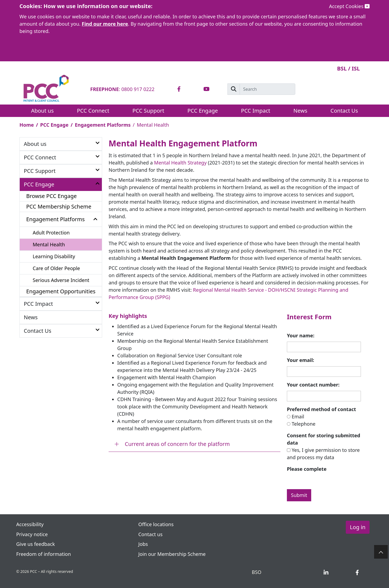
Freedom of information (43, 554)
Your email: (301, 360)
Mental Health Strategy (180, 163)
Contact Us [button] (344, 111)
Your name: (301, 335)
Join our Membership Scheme (172, 554)
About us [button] (42, 111)
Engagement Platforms (103, 125)
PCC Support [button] (148, 111)
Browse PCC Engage (51, 196)
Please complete (307, 469)
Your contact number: (313, 385)
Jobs (143, 544)
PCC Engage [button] (203, 111)
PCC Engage (54, 125)
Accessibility (30, 524)
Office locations (156, 524)
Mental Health (49, 244)
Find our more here (105, 24)
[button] (98, 143)
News (300, 111)
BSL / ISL (348, 68)
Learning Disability (54, 256)
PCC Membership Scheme (59, 206)
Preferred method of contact (321, 409)
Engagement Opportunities (61, 291)
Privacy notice (33, 534)
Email (298, 416)
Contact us (150, 534)
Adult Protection (51, 233)
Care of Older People (56, 268)
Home (27, 125)
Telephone (304, 424)
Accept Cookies (349, 6)
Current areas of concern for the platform (177, 444)
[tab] (179, 89)
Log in (358, 527)
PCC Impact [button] (256, 111)
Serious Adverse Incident (61, 280)
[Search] (267, 89)
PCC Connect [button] (93, 111)
